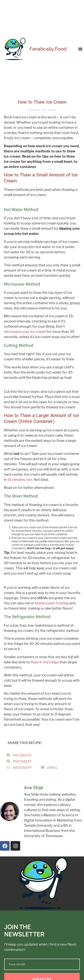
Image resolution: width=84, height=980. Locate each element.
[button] (80, 49)
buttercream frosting (52, 603)
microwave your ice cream (25, 332)
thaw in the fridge (45, 662)
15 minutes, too (20, 480)
